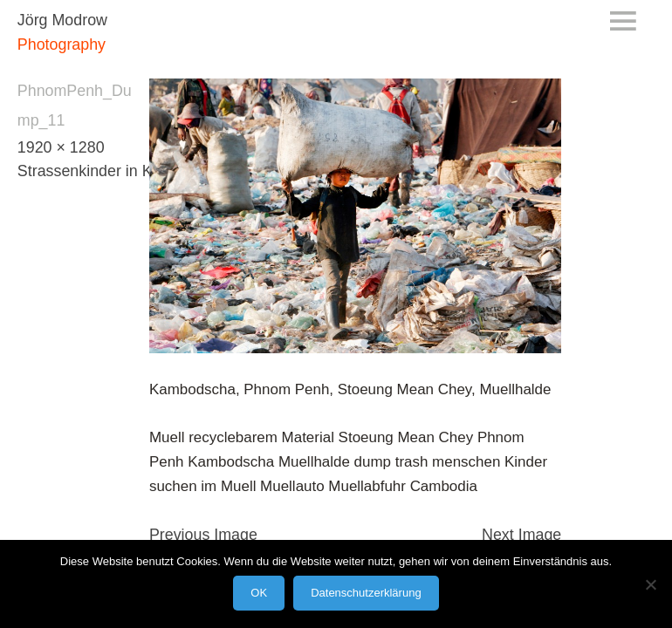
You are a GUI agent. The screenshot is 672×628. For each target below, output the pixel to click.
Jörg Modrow (62, 20)
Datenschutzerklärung (366, 593)
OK (259, 593)
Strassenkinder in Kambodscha (125, 171)
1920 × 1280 (61, 147)
